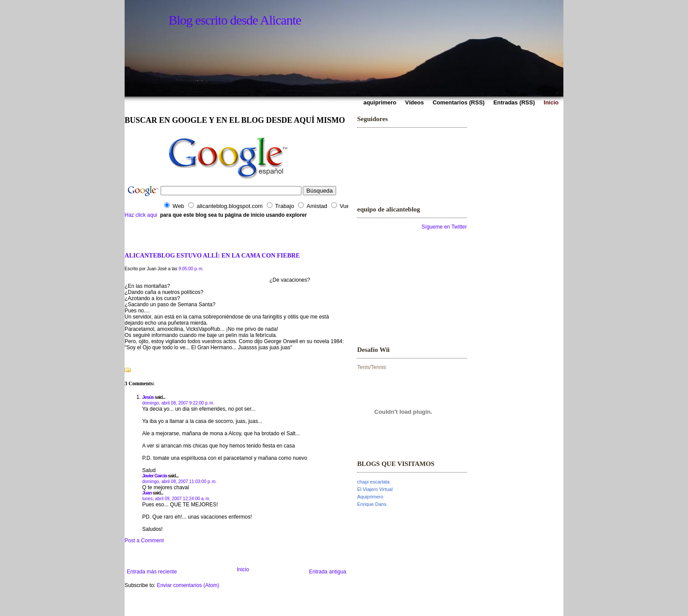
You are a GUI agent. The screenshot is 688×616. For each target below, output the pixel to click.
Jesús (148, 397)
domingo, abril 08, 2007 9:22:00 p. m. (178, 403)
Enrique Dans (372, 504)
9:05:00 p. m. (191, 269)
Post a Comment (144, 541)
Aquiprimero (370, 497)
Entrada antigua (328, 572)
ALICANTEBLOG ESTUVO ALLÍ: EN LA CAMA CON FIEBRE (212, 255)
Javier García (154, 476)
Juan (147, 493)
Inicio (243, 569)
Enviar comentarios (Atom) (188, 585)
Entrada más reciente (152, 572)
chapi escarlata (373, 482)
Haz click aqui (141, 215)
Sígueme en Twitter (444, 227)
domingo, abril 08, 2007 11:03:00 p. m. (179, 482)
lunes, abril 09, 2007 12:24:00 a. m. (176, 499)
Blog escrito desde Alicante (235, 20)
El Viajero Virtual (375, 489)
